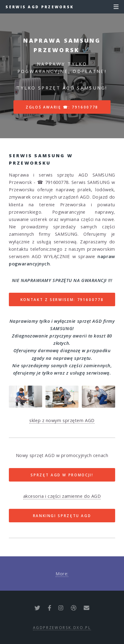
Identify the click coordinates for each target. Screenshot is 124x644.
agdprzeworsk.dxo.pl (62, 627)
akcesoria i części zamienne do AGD (62, 496)
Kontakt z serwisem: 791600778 (62, 299)
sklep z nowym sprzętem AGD (62, 420)
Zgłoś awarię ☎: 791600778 (62, 107)
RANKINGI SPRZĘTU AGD (62, 516)
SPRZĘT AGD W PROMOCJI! (62, 475)
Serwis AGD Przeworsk (40, 7)
